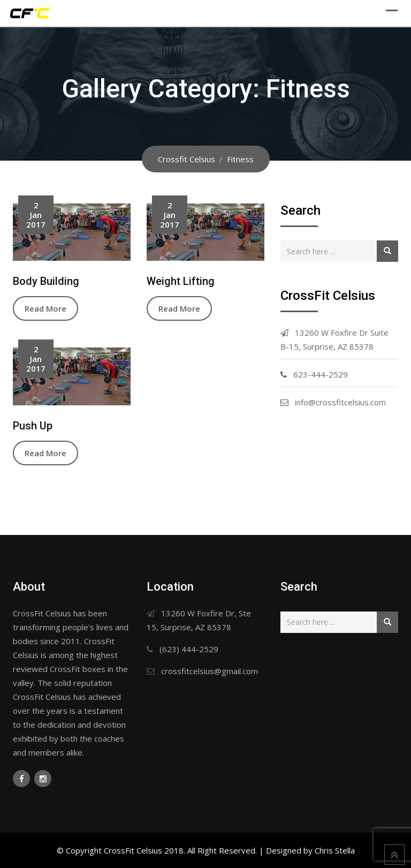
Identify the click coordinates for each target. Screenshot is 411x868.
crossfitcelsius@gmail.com (210, 671)
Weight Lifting (181, 281)
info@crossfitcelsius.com (340, 402)
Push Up (33, 426)
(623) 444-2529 (189, 649)
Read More (45, 308)
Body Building (46, 281)
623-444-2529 (321, 374)
